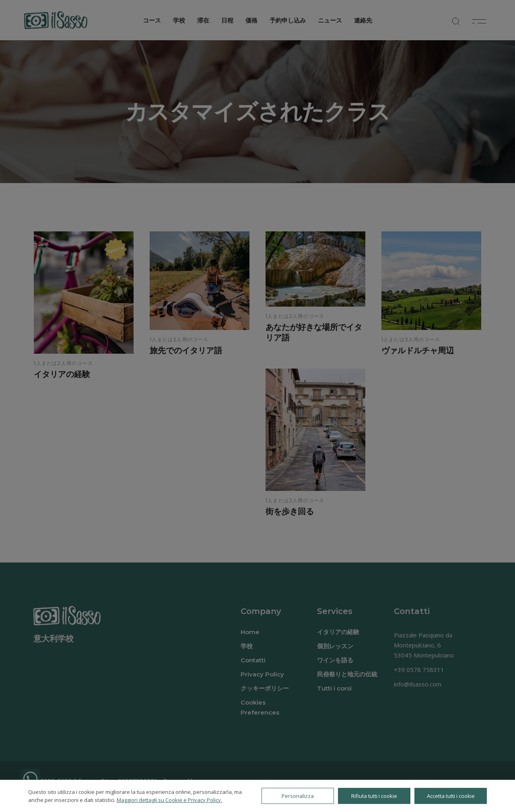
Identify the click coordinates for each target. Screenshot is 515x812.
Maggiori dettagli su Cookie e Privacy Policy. (169, 800)
